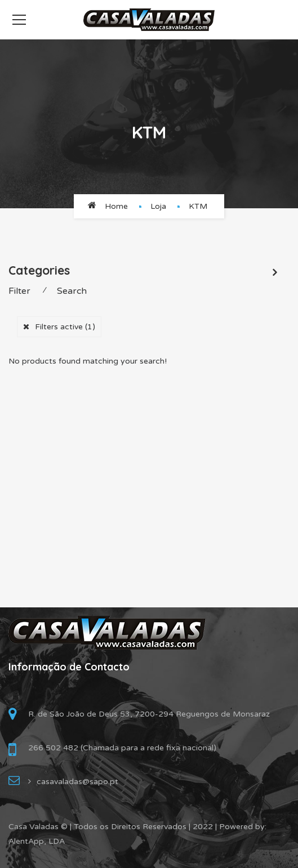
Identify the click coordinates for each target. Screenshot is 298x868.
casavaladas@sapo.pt (77, 782)
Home (116, 206)
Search (72, 291)
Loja (158, 206)
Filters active (65, 327)
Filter (19, 291)
